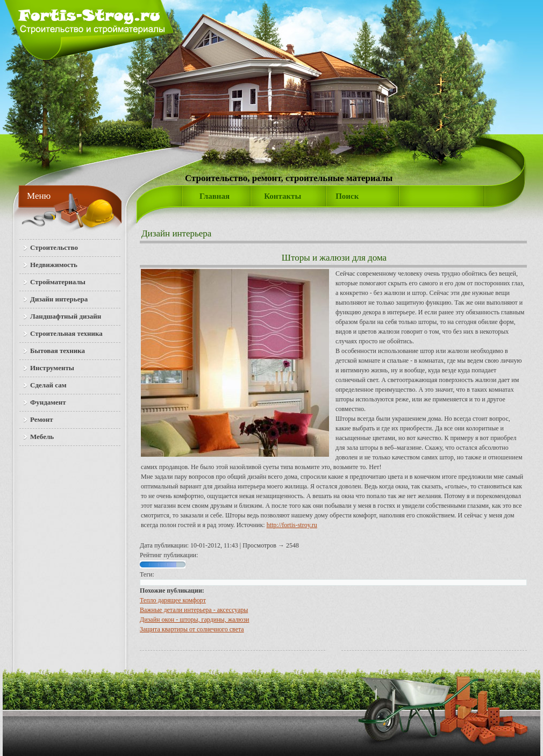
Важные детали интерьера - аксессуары (194, 610)
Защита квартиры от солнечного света (192, 629)
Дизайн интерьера (176, 233)
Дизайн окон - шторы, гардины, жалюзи (194, 620)
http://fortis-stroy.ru (292, 525)
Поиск (347, 196)
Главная (215, 196)
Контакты (283, 196)
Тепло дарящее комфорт (173, 600)
